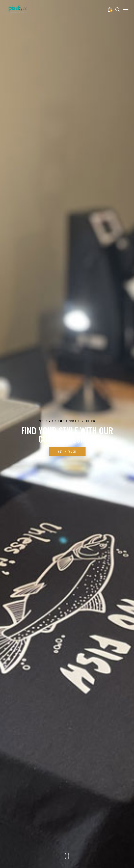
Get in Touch (67, 451)
